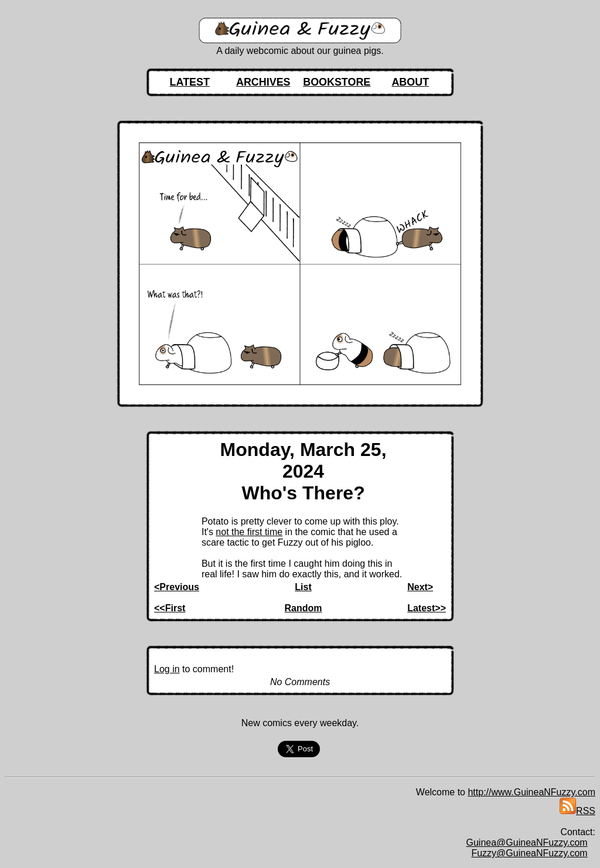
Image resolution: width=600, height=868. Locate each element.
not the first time (249, 532)
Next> (420, 587)
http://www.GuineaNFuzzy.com (531, 792)
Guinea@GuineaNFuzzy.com (527, 843)
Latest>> (427, 608)
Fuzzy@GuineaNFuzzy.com (529, 853)
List (303, 587)
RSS (577, 811)
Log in (167, 669)
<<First (170, 608)
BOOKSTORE (337, 82)
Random (304, 608)
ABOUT (410, 82)
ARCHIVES (263, 82)
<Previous (177, 587)
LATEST (190, 82)
